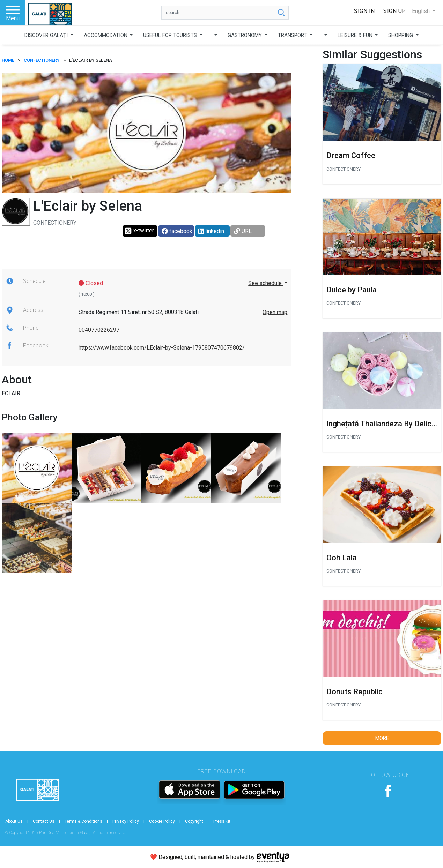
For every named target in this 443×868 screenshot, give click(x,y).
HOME (8, 60)
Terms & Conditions (83, 821)
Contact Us (44, 821)
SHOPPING (401, 35)
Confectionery (42, 60)
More (382, 738)
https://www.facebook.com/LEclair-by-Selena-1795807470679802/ (162, 348)
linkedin (211, 231)
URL (243, 231)
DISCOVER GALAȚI (47, 35)
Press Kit (222, 821)
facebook (177, 231)
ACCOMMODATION (106, 35)
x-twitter (139, 231)
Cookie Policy (162, 821)
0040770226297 (99, 330)
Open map (275, 312)
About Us (14, 821)
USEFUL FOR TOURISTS (171, 35)
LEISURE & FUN (356, 35)
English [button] (422, 11)
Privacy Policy (126, 821)
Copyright (194, 821)
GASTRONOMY (245, 35)
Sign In (364, 11)
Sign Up (395, 11)
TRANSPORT (293, 35)
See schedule (266, 283)
